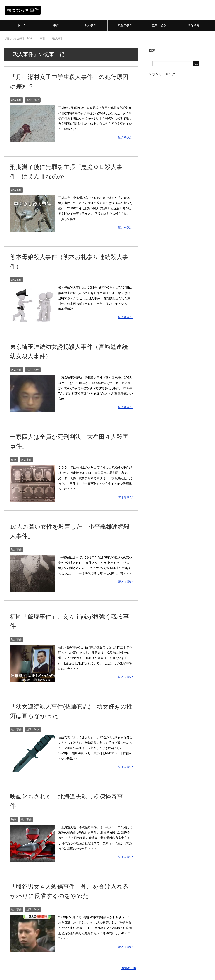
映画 (14, 460)
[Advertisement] (180, 140)
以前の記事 (129, 968)
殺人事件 (90, 25)
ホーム (22, 25)
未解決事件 (125, 25)
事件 (56, 25)
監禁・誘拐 (159, 25)
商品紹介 (194, 25)
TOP (19, 38)
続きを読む (125, 137)
